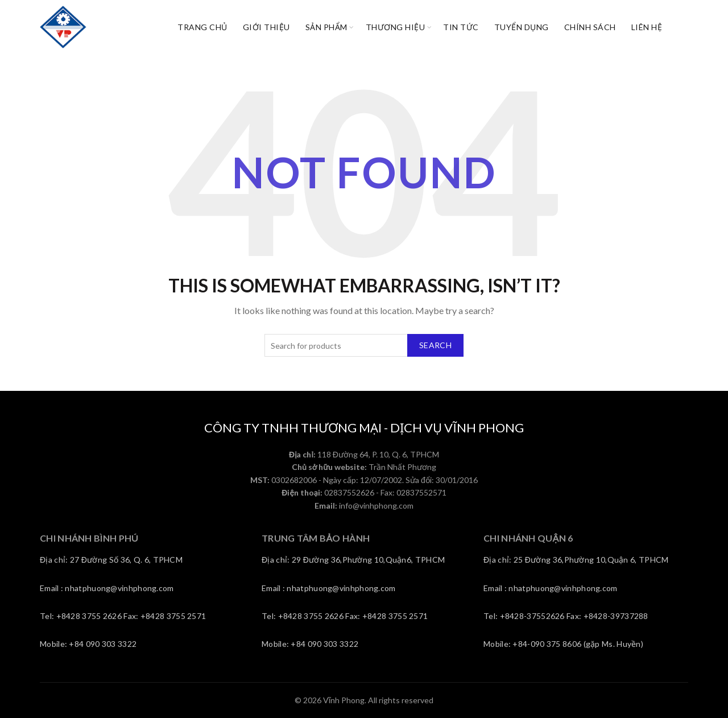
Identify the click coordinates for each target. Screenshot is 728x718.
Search (435, 345)
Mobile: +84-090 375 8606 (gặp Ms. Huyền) (563, 644)
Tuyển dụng (522, 27)
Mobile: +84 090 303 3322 (88, 644)
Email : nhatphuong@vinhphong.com (107, 588)
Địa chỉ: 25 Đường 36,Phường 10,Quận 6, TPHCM (576, 560)
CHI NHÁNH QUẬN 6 (528, 538)
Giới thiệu (266, 27)
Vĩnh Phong (344, 700)
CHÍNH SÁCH (590, 27)
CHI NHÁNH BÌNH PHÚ (89, 538)
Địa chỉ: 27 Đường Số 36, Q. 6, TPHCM (111, 560)
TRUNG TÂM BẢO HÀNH (316, 538)
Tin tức (461, 27)
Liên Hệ (647, 27)
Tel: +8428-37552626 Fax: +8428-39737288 (566, 616)
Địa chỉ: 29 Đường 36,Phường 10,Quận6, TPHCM (353, 560)
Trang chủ (202, 27)
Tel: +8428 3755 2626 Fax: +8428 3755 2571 (123, 616)
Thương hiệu (396, 27)
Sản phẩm (326, 27)
